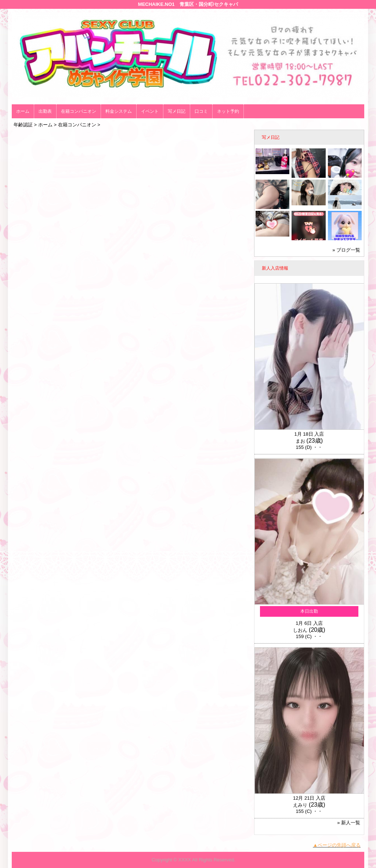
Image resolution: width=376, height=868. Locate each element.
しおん (300, 630)
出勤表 (45, 111)
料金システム (119, 111)
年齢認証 (23, 125)
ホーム (23, 111)
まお (300, 441)
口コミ (201, 111)
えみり (300, 805)
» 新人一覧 (349, 823)
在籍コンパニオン (79, 111)
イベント (150, 111)
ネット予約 (228, 111)
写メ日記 (177, 111)
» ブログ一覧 (346, 250)
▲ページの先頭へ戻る (337, 845)
